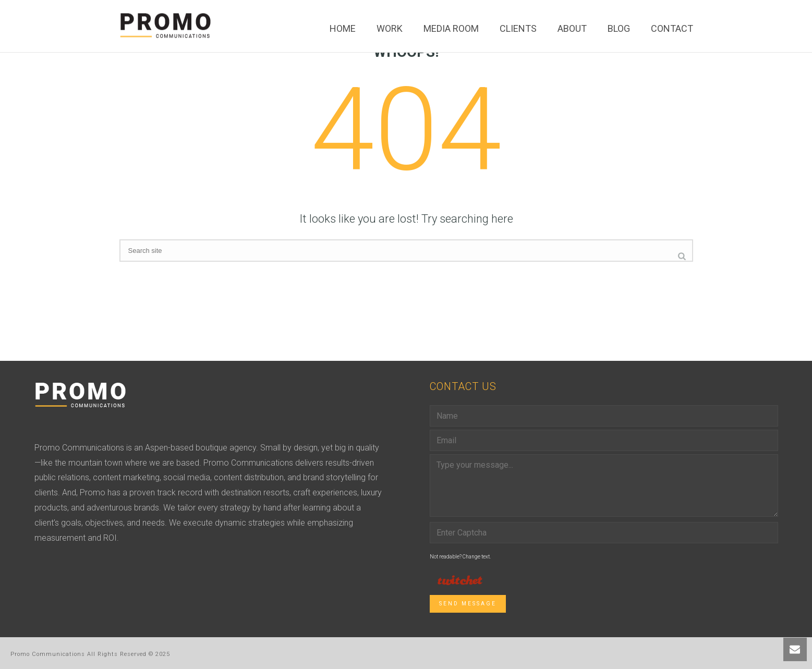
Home (343, 28)
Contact (672, 28)
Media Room (451, 28)
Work (390, 28)
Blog (619, 28)
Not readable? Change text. (460, 557)
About (572, 28)
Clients (518, 28)
